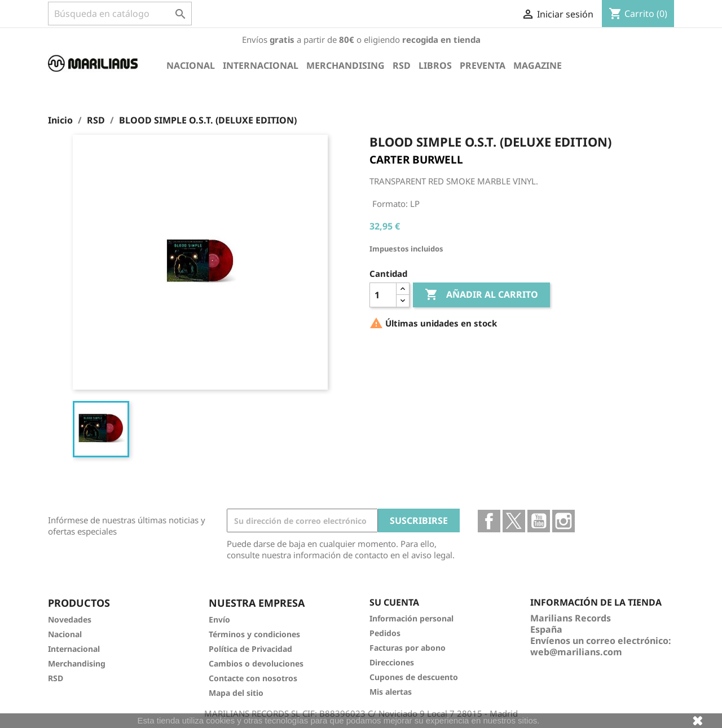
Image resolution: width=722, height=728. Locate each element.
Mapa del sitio (236, 693)
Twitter (514, 521)
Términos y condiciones (254, 634)
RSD (402, 65)
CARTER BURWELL (416, 160)
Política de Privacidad (250, 649)
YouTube (539, 521)
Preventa (483, 65)
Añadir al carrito (481, 295)
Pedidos (385, 633)
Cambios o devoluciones (256, 663)
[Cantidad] (383, 295)
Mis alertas (391, 692)
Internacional (261, 65)
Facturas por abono (408, 648)
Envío (219, 619)
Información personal (411, 618)
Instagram (563, 521)
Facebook (489, 521)
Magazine (538, 65)
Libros (435, 65)
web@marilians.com (576, 652)
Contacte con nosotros (253, 678)
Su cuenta (394, 602)
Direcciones (392, 662)
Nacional (191, 65)
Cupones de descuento (414, 677)
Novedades (70, 619)
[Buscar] (120, 14)
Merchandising (345, 65)
